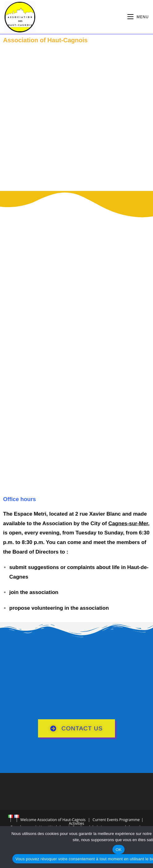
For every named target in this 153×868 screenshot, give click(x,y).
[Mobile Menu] (138, 17)
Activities (76, 823)
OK (119, 850)
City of (119, 523)
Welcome (28, 820)
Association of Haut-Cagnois (62, 820)
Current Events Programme (116, 820)
